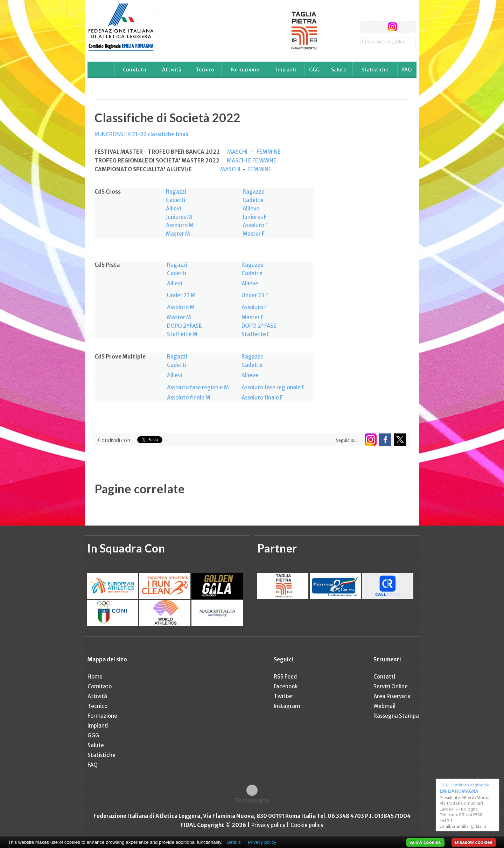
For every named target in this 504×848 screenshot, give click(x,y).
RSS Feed (285, 677)
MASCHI (237, 152)
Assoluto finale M (189, 398)
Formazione (245, 70)
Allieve (251, 208)
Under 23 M (181, 295)
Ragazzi (176, 192)
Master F (254, 234)
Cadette (253, 200)
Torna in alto (252, 801)
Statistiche (375, 70)
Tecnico (205, 70)
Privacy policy (268, 825)
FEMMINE (269, 152)
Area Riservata (392, 696)
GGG (314, 70)
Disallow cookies (474, 842)
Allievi (173, 208)
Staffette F (256, 334)
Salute (339, 70)
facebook (366, 27)
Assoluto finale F (262, 398)
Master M (178, 234)
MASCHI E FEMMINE (251, 161)
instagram (393, 27)
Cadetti (176, 200)
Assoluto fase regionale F (273, 387)
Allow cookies (425, 842)
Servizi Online (391, 686)
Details (234, 842)
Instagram (287, 706)
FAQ (407, 70)
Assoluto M (180, 225)
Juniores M (179, 217)
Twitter (283, 696)
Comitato (135, 70)
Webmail (384, 706)
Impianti (286, 70)
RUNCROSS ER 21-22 (121, 134)
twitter (379, 27)
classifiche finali (168, 134)
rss (405, 27)
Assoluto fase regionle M (198, 387)
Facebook (286, 686)
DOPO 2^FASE (184, 326)
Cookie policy (307, 825)
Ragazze (254, 192)
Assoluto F (255, 225)
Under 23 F (255, 295)
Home (95, 677)
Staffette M (182, 334)
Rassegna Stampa (396, 716)
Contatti (384, 677)
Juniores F (255, 217)
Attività (172, 70)
